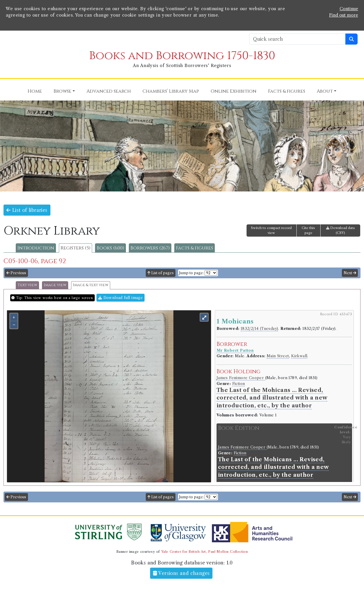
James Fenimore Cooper (241, 378)
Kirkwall (299, 356)
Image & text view (91, 285)
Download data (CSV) (340, 230)
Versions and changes (181, 573)
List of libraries (27, 210)
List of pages (161, 273)
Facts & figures (195, 248)
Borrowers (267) (150, 248)
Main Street (278, 356)
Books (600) (110, 248)
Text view (27, 285)
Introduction (36, 248)
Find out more (344, 15)
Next (350, 273)
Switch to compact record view (271, 230)
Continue (349, 9)
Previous (16, 273)
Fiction (239, 384)
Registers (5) (75, 248)
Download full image (121, 298)
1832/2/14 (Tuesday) (260, 329)
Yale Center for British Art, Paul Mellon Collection (204, 552)
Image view (55, 285)
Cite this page (308, 230)
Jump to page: (191, 273)
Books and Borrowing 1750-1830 (182, 56)
